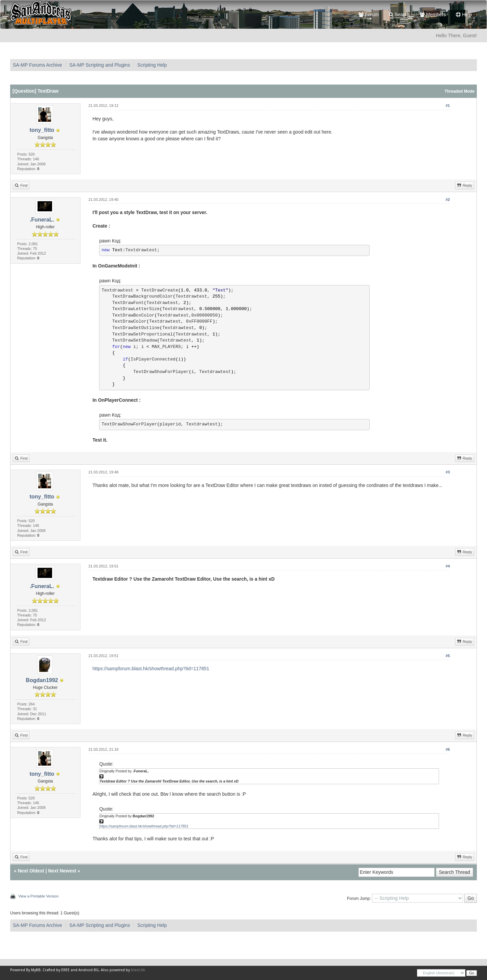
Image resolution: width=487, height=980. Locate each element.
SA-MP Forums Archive (37, 65)
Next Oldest (31, 871)
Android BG (89, 970)
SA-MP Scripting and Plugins (100, 65)
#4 (448, 566)
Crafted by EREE (56, 970)
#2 (448, 200)
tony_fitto (42, 130)
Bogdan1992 (42, 680)
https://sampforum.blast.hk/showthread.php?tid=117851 (151, 669)
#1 (448, 106)
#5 (448, 656)
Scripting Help (152, 65)
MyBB (36, 970)
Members (433, 15)
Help (464, 15)
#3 (448, 472)
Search (399, 15)
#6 (448, 749)
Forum (368, 15)
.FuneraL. (42, 220)
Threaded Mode (459, 91)
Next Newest (62, 871)
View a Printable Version (38, 896)
